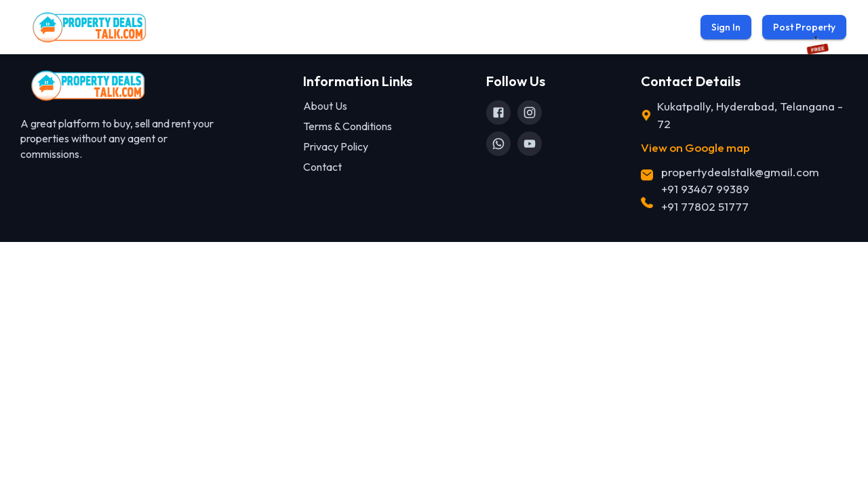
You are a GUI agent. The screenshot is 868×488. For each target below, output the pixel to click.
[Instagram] (530, 113)
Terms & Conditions (348, 126)
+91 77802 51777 (705, 206)
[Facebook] (498, 113)
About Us (325, 106)
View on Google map (695, 147)
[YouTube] (530, 144)
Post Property (804, 27)
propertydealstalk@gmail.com (740, 172)
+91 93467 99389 (705, 189)
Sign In (726, 27)
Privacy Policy (336, 146)
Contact (322, 167)
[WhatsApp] (498, 144)
